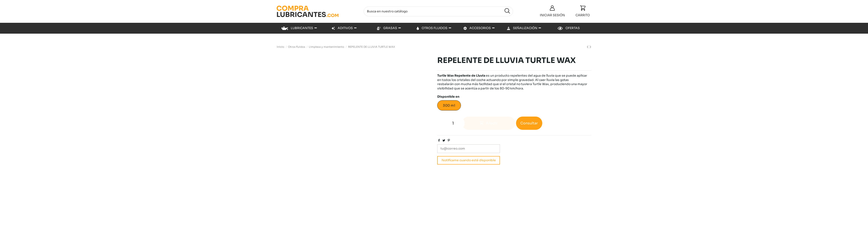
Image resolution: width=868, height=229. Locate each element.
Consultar (529, 123)
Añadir (489, 123)
